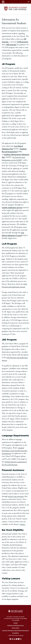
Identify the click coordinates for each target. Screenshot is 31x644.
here (3, 259)
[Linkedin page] (15, 639)
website (22, 524)
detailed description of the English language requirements (15, 451)
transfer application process (12, 208)
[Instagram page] (21, 639)
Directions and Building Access (15, 625)
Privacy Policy (16, 628)
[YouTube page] (17, 639)
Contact (15, 623)
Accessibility (15, 633)
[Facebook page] (10, 639)
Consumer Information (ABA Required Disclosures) (15, 630)
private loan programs (16, 496)
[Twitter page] (13, 639)
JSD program (11, 45)
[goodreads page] (19, 639)
